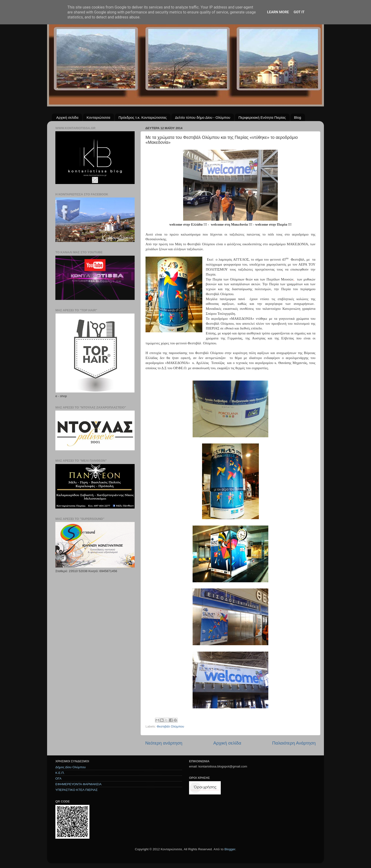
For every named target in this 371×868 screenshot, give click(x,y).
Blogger (230, 849)
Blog (298, 117)
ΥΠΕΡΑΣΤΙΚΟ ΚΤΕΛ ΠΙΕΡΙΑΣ (77, 790)
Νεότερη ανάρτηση (164, 743)
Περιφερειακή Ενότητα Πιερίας (262, 117)
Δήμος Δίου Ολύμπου (71, 767)
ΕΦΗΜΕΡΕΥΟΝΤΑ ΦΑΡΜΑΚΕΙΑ (78, 784)
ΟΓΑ (58, 778)
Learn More (278, 12)
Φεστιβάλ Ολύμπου (170, 726)
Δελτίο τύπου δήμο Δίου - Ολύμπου (203, 117)
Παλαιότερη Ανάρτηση (294, 743)
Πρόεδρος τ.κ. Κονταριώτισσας (143, 117)
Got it (299, 12)
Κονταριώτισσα (98, 117)
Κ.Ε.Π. (60, 773)
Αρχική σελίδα (67, 117)
